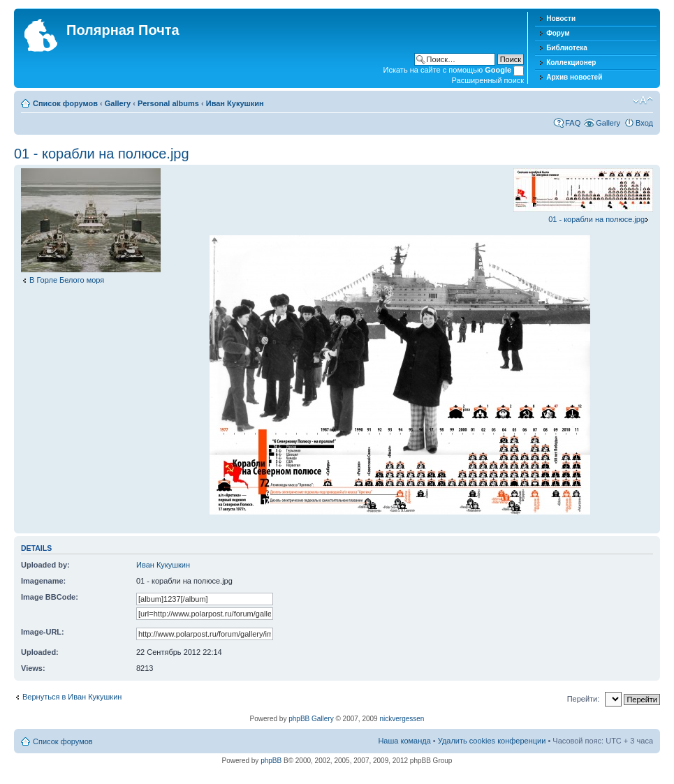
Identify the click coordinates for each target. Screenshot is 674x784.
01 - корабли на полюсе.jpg (102, 154)
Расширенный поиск (488, 80)
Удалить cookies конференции (492, 741)
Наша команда (404, 741)
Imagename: (43, 581)
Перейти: (584, 699)
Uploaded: (40, 652)
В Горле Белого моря (67, 280)
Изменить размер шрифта (643, 101)
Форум (558, 33)
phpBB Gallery (311, 719)
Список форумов (65, 103)
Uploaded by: (45, 565)
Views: (33, 668)
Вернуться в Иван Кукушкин (72, 697)
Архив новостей (574, 77)
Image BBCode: (50, 597)
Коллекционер (571, 62)
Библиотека (567, 48)
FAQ (573, 123)
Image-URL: (43, 632)
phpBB (271, 761)
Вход (644, 123)
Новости (561, 19)
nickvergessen (402, 719)
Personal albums (168, 103)
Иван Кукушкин (235, 103)
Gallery (118, 103)
